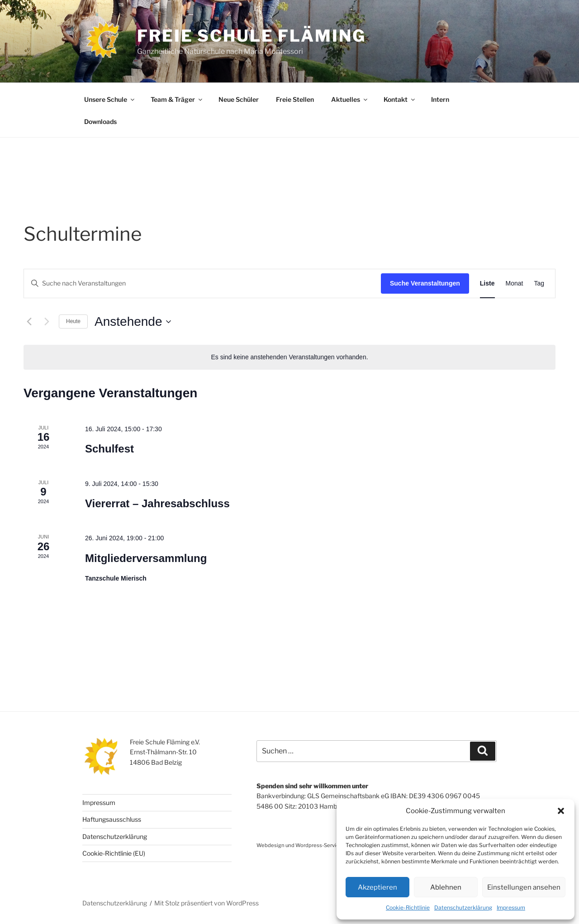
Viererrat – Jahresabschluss (157, 503)
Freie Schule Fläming (252, 36)
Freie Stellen (295, 99)
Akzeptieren (377, 887)
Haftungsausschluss (112, 819)
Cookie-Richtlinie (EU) (114, 853)
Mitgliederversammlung (146, 558)
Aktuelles (350, 99)
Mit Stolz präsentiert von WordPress (206, 903)
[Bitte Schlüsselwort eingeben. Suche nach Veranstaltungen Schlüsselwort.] (202, 283)
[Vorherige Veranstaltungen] (29, 322)
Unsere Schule (110, 99)
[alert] (289, 357)
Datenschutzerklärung (463, 907)
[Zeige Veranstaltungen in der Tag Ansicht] (539, 283)
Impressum (511, 907)
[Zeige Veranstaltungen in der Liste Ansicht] (487, 283)
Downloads (100, 121)
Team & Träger (177, 99)
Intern (440, 99)
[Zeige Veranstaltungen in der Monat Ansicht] (515, 283)
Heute (73, 321)
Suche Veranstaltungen (425, 283)
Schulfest (109, 449)
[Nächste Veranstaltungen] (47, 322)
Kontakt (400, 99)
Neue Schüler (239, 99)
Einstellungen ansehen (524, 887)
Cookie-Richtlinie (408, 907)
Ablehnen (446, 887)
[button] (561, 811)
